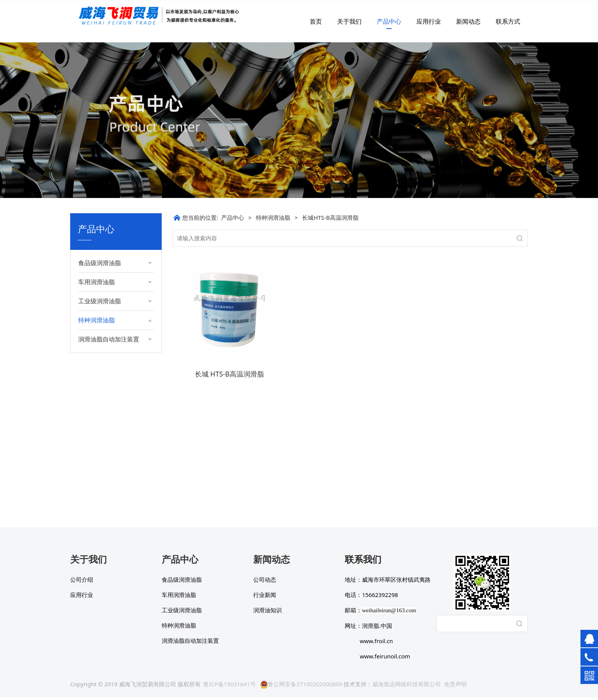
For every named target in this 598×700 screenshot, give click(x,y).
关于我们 (349, 21)
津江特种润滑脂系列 (110, 435)
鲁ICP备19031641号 (229, 687)
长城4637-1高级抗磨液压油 (116, 366)
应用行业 (429, 21)
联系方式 (508, 21)
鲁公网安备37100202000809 (301, 687)
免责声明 (455, 687)
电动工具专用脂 (104, 422)
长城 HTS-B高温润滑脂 (229, 374)
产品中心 (389, 21)
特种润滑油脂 (273, 217)
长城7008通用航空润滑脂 (113, 385)
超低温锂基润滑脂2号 (111, 336)
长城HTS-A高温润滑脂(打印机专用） (116, 464)
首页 (316, 21)
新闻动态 (468, 21)
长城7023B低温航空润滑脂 (115, 405)
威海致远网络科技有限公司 (407, 687)
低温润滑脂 (99, 349)
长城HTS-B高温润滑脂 (112, 448)
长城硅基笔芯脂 (104, 481)
